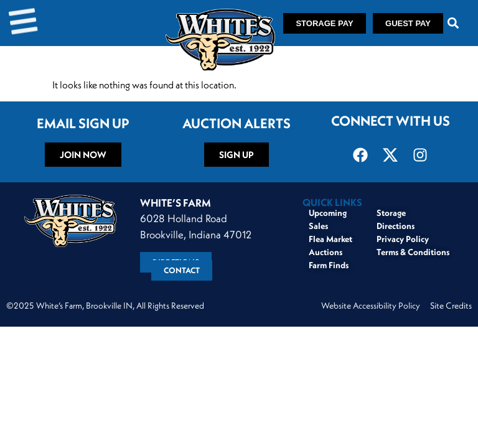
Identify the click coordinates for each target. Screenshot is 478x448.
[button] (453, 23)
